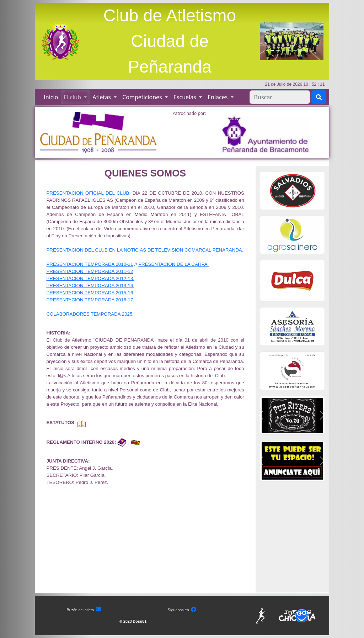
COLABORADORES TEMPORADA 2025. (90, 314)
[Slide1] (272, 50)
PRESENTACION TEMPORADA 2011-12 (90, 271)
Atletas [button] (102, 97)
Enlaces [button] (218, 97)
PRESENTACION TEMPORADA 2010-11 (90, 264)
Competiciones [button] (143, 97)
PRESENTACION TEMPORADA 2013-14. (90, 286)
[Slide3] (284, 50)
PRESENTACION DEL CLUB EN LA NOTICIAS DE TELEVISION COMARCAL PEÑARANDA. (145, 250)
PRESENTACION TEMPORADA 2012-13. (90, 278)
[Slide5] (295, 50)
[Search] (280, 97)
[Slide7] (306, 50)
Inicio (51, 97)
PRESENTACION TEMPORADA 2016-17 (90, 300)
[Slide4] (289, 50)
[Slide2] (278, 50)
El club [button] (73, 97)
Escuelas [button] (186, 97)
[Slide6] (301, 50)
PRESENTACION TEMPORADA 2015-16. (90, 293)
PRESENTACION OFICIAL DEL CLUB (88, 193)
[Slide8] (312, 50)
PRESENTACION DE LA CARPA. (173, 264)
